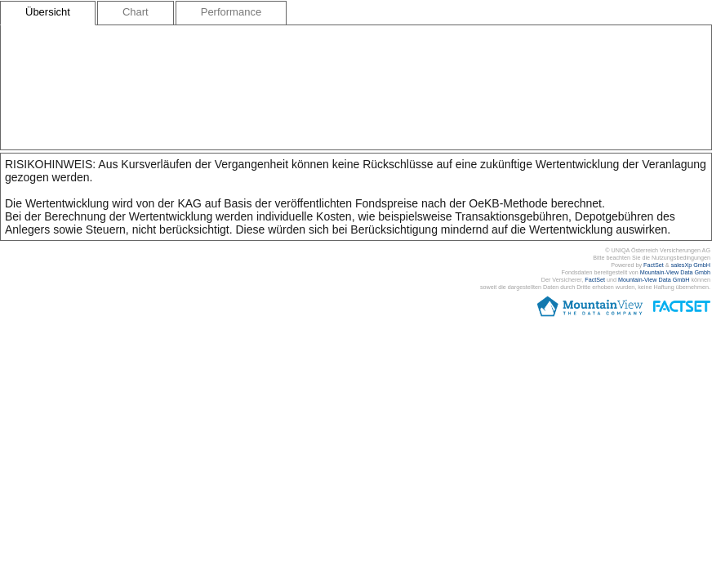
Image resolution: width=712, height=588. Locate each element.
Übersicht (48, 12)
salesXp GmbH (691, 265)
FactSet (654, 265)
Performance (231, 12)
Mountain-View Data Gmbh (675, 272)
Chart (136, 12)
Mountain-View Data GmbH (654, 280)
